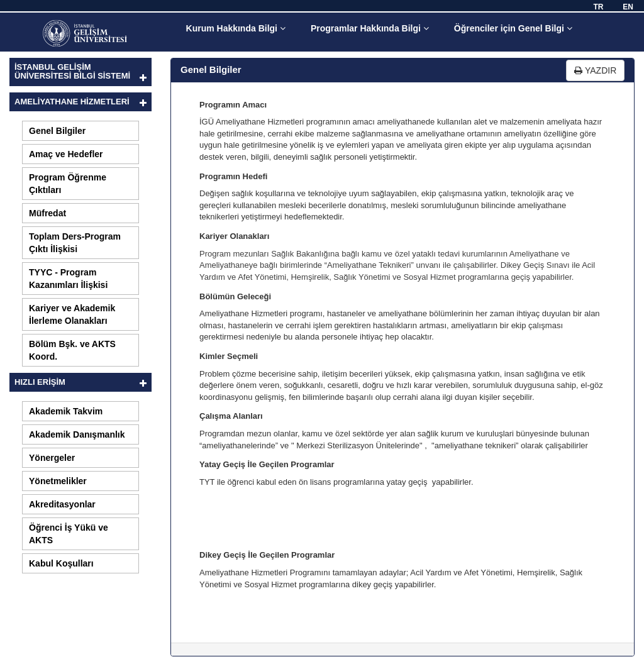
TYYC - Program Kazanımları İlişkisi (68, 279)
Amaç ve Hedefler (66, 154)
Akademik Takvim (66, 411)
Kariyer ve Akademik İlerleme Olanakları (72, 314)
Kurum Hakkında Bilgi (236, 28)
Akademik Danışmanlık (77, 434)
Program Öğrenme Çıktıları (68, 184)
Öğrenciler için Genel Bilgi (513, 28)
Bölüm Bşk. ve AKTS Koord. (72, 350)
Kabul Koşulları (61, 563)
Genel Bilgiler (57, 131)
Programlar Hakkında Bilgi (370, 28)
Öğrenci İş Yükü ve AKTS (69, 534)
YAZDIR (595, 70)
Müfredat (47, 213)
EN (628, 7)
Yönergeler (52, 458)
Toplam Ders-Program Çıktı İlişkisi (75, 243)
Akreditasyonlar (62, 504)
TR (598, 7)
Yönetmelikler (58, 481)
